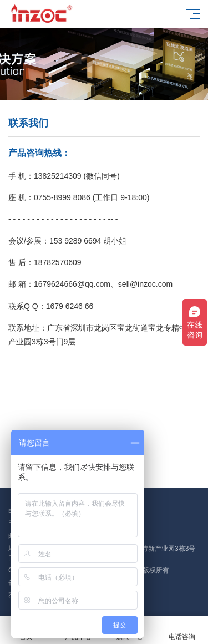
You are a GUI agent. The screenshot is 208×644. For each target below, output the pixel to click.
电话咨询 (182, 630)
